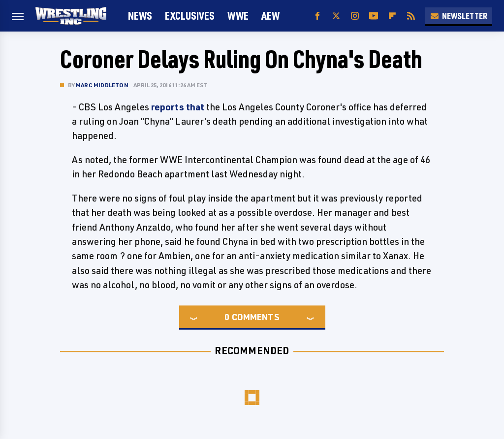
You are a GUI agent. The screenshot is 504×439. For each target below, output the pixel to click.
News (140, 16)
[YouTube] (374, 16)
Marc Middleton (102, 85)
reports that (178, 107)
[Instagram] (355, 16)
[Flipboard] (392, 16)
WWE (238, 16)
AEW (270, 16)
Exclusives (190, 16)
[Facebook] (317, 16)
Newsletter (459, 16)
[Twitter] (336, 16)
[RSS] (411, 16)
